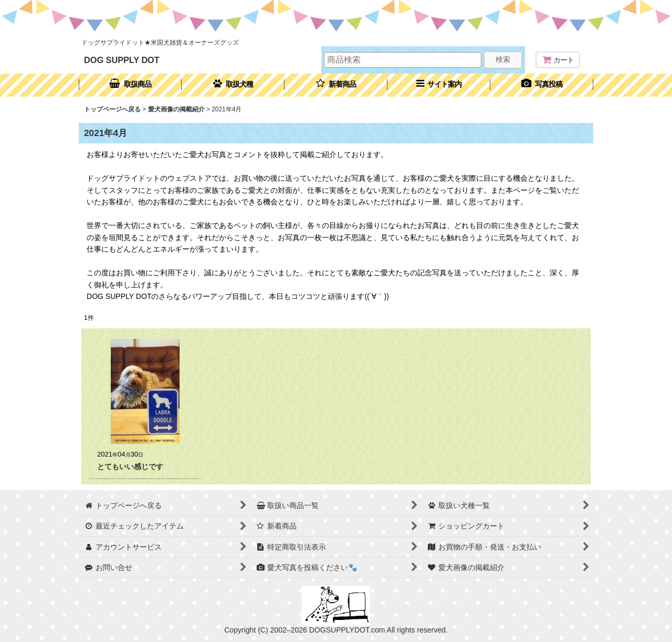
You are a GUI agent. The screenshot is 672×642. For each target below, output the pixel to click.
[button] (439, 85)
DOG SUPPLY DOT (122, 60)
